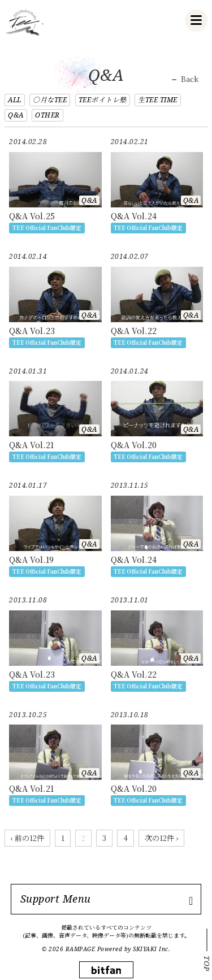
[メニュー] (196, 20)
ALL (15, 100)
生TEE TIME (158, 100)
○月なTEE (50, 100)
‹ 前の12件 (27, 838)
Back (190, 79)
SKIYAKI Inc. (152, 949)
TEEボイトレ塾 (103, 100)
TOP (207, 964)
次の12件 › (161, 838)
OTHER (47, 115)
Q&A (16, 115)
